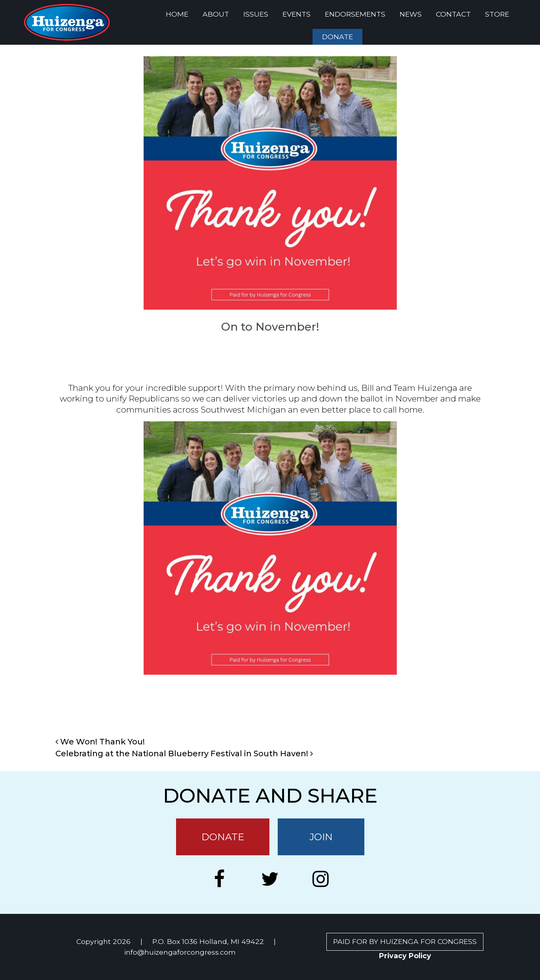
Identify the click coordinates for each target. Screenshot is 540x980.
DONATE (337, 37)
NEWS (411, 14)
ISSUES (256, 14)
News (285, 705)
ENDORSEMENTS (355, 14)
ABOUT (216, 14)
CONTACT (453, 14)
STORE (497, 14)
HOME (177, 14)
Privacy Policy (405, 956)
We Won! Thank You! (100, 742)
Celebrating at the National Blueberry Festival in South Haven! (184, 754)
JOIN (321, 837)
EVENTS (297, 14)
